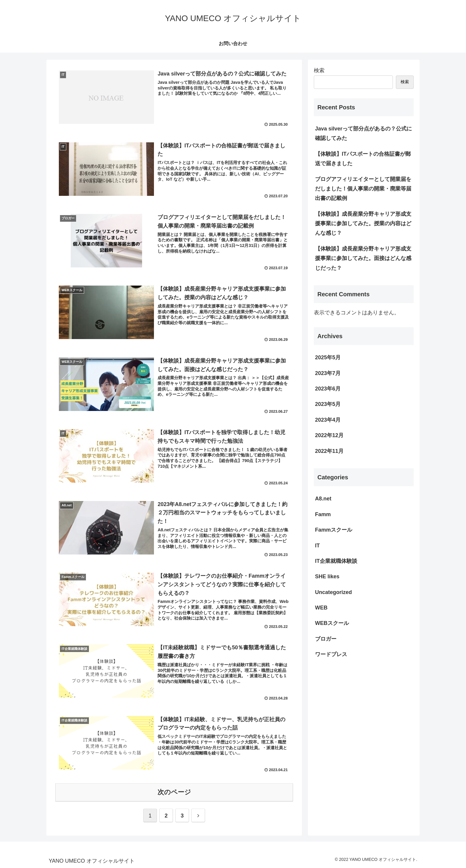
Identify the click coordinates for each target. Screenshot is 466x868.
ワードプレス (331, 654)
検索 (319, 70)
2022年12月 (329, 435)
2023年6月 (328, 389)
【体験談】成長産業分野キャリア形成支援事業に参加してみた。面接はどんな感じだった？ (363, 258)
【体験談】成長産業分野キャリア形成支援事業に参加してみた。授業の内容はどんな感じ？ (363, 224)
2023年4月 (328, 420)
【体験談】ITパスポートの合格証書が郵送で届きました (363, 159)
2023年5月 (328, 404)
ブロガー (326, 639)
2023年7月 (328, 373)
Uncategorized (333, 592)
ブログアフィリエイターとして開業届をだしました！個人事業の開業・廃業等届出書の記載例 (363, 189)
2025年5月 (328, 357)
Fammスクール (334, 530)
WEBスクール (332, 623)
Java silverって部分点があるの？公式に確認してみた (363, 133)
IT (317, 546)
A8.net (323, 499)
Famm (323, 514)
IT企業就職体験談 (336, 561)
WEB (321, 608)
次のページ (174, 792)
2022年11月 (329, 451)
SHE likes (327, 576)
